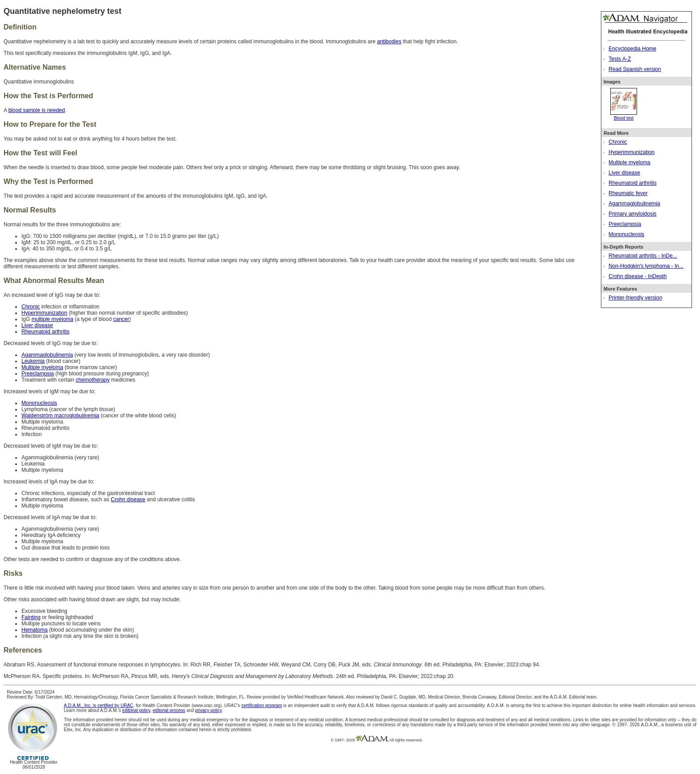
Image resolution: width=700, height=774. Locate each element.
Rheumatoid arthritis (632, 183)
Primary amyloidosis (632, 214)
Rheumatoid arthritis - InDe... (643, 256)
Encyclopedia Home (632, 49)
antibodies (389, 42)
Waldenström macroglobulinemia (60, 416)
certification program (262, 705)
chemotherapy (93, 380)
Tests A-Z (620, 59)
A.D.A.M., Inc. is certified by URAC (98, 705)
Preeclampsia (625, 224)
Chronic (618, 142)
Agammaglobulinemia (634, 204)
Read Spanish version (635, 69)
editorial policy (136, 710)
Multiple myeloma (629, 162)
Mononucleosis (626, 234)
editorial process (169, 710)
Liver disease (624, 173)
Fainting (31, 617)
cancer (121, 319)
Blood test (624, 116)
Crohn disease (128, 499)
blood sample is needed (37, 110)
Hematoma (35, 630)
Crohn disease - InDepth (637, 276)
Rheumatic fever (628, 193)
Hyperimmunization (631, 152)
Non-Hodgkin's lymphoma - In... (646, 266)
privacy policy (208, 710)
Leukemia (33, 361)
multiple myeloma (52, 319)
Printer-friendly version (635, 298)
